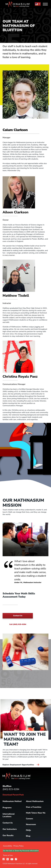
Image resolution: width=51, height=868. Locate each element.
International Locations (9, 815)
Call (18, 624)
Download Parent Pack (13, 795)
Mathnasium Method (12, 801)
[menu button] (38, 4)
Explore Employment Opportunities (21, 765)
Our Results (8, 835)
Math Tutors (36, 813)
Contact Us (18, 616)
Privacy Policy (18, 846)
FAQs (28, 830)
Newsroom (31, 824)
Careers (29, 819)
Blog (28, 836)
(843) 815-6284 (11, 789)
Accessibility (8, 846)
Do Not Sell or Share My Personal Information (21, 851)
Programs (7, 808)
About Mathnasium (35, 801)
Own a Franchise (34, 807)
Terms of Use (8, 855)
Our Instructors (10, 829)
